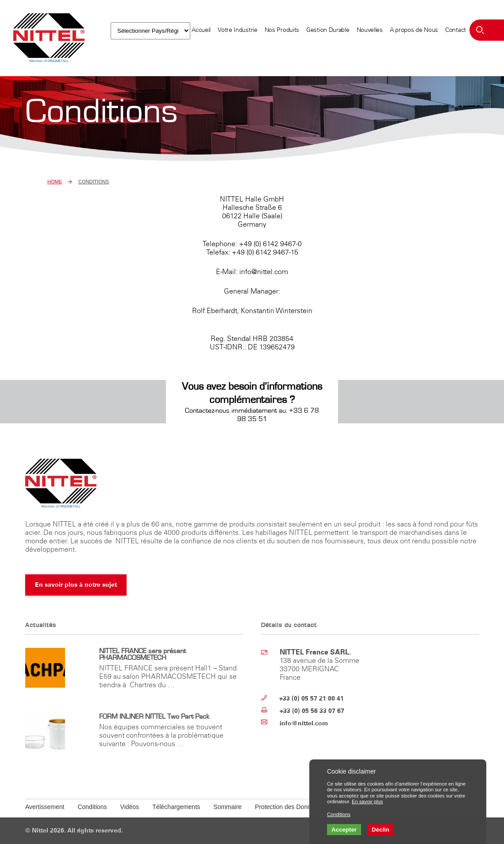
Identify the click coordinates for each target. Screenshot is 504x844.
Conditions (92, 807)
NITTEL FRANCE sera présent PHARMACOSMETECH (142, 654)
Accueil (201, 30)
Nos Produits (282, 30)
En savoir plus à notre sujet (76, 585)
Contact (456, 30)
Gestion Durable (328, 30)
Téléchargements (176, 807)
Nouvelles (370, 30)
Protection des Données (288, 807)
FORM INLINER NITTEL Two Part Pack (154, 716)
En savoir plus (367, 801)
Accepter (344, 830)
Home (55, 182)
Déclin (381, 830)
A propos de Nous (414, 30)
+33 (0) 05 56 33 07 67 (312, 711)
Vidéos (130, 807)
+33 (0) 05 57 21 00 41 (312, 699)
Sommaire (227, 807)
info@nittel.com (304, 723)
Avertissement (45, 807)
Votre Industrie (238, 30)
